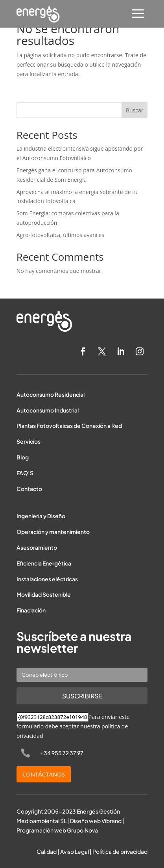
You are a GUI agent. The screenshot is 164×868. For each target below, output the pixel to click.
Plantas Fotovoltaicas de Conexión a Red (69, 426)
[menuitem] (138, 14)
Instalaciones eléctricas (47, 579)
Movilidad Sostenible (44, 594)
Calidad (47, 851)
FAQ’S (25, 473)
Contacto (29, 489)
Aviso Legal (75, 851)
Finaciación (31, 610)
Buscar (135, 110)
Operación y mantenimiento (53, 532)
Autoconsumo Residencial (51, 394)
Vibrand (111, 821)
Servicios (29, 441)
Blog (23, 457)
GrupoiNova (82, 830)
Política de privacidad (120, 851)
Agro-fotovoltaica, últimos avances (60, 235)
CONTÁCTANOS (44, 774)
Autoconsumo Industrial (48, 410)
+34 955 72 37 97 (62, 753)
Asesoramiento (37, 547)
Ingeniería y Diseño (41, 516)
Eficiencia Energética (44, 563)
